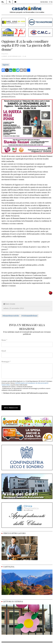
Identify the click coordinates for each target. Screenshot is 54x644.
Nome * (4, 340)
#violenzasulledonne (29, 316)
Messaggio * (6, 362)
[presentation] (17, 400)
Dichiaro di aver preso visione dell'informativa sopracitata (26, 393)
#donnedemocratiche (11, 316)
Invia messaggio (11, 408)
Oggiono (6, 65)
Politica (5, 54)
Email (4, 351)
